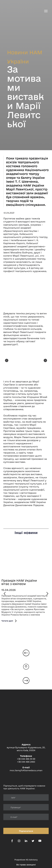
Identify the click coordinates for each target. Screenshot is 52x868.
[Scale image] (26, 292)
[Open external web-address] (26, 851)
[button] (9, 621)
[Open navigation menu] (46, 11)
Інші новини (26, 533)
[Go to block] (26, 667)
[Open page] (26, 559)
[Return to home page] (23, 11)
